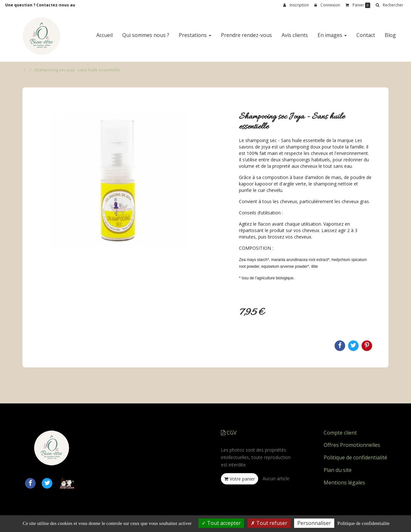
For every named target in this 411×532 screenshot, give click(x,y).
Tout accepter (221, 523)
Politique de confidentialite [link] (363, 523)
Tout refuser (269, 523)
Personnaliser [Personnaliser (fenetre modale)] (314, 523)
